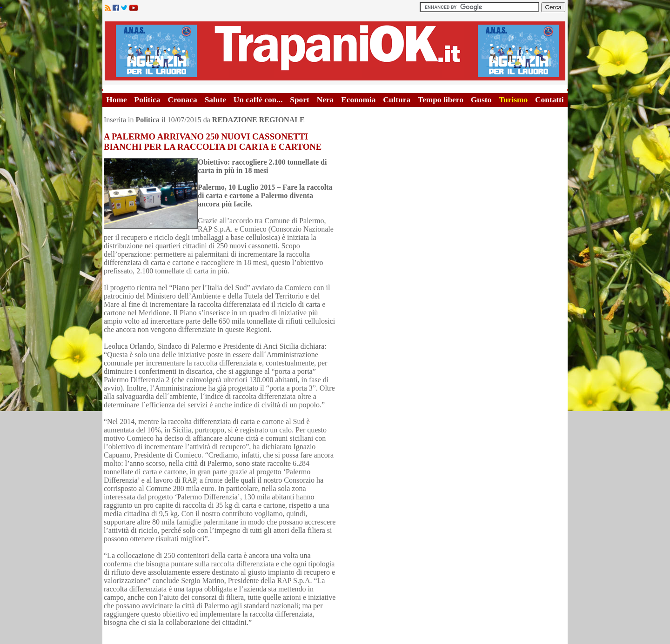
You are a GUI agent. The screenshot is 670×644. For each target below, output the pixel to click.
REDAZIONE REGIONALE (258, 120)
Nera (325, 100)
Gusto (481, 100)
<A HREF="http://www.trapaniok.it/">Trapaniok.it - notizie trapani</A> (335, 51)
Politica (147, 100)
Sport (299, 100)
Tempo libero (441, 100)
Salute (215, 100)
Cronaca (182, 100)
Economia (358, 100)
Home (116, 100)
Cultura (397, 100)
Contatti (549, 100)
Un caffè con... (258, 100)
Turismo (513, 100)
